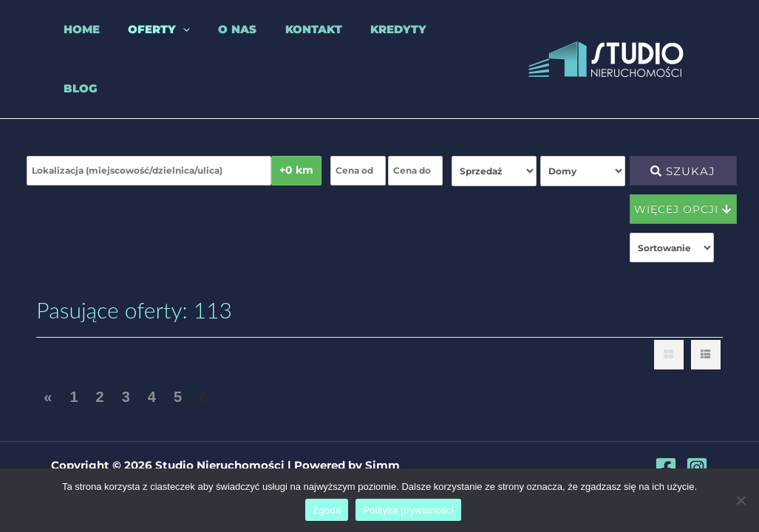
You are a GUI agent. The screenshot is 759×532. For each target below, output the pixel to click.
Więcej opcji (683, 185)
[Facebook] (666, 468)
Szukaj (683, 147)
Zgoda (327, 510)
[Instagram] (697, 468)
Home (69, 47)
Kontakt (283, 47)
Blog (429, 47)
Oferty (140, 47)
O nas (213, 47)
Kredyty (361, 47)
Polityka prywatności (408, 510)
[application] (164, 47)
